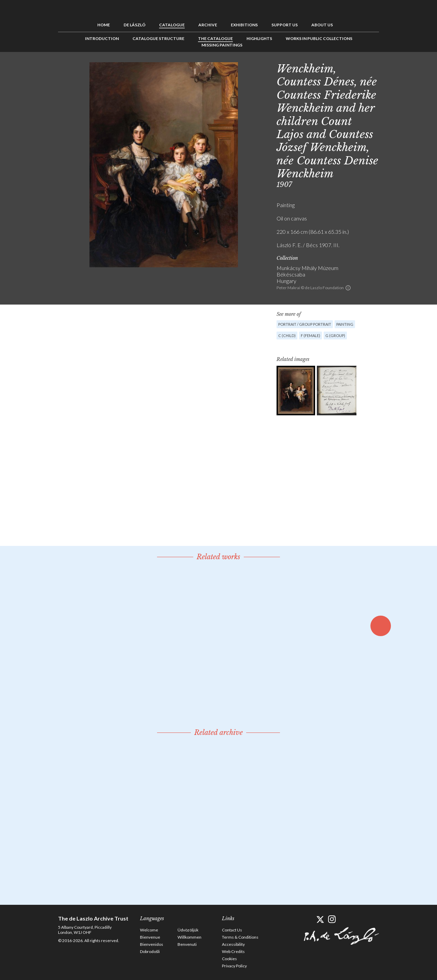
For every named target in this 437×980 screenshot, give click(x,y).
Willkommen (189, 937)
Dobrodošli (150, 951)
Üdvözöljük (188, 930)
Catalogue (172, 25)
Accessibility (233, 944)
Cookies (229, 959)
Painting (345, 324)
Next (412, 67)
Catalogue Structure (158, 38)
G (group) (335, 335)
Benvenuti (187, 944)
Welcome (149, 930)
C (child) (287, 335)
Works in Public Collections (319, 38)
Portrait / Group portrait (305, 324)
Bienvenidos (152, 944)
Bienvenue (150, 937)
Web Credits (233, 951)
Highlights (259, 38)
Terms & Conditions (240, 937)
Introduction (102, 38)
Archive (208, 25)
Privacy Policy (234, 966)
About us (322, 25)
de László (135, 25)
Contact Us (232, 930)
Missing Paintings (222, 45)
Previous (391, 67)
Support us (285, 25)
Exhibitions (244, 25)
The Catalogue (215, 38)
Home (104, 25)
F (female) (311, 335)
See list (401, 67)
